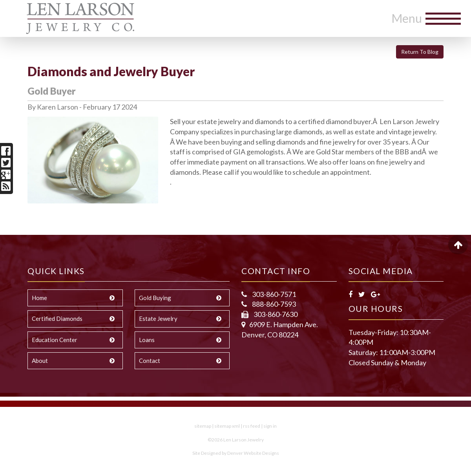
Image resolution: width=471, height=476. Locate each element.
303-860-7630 (275, 314)
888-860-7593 (273, 304)
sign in (270, 426)
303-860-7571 (273, 294)
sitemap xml (227, 426)
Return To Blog (420, 52)
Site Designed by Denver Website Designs (236, 453)
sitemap (203, 426)
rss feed (252, 426)
